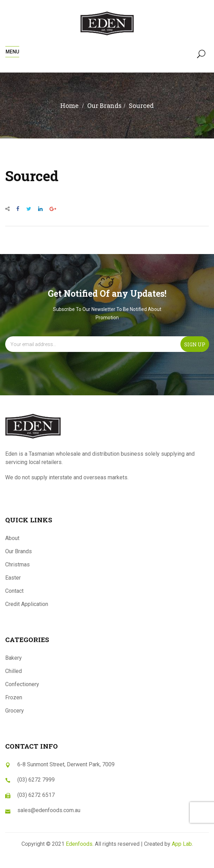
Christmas (17, 564)
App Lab (182, 844)
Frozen (14, 697)
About (12, 538)
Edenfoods (79, 844)
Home (69, 106)
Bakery (14, 658)
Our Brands (19, 551)
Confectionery (22, 684)
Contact (14, 591)
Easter (13, 578)
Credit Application (27, 604)
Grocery (15, 711)
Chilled (14, 671)
